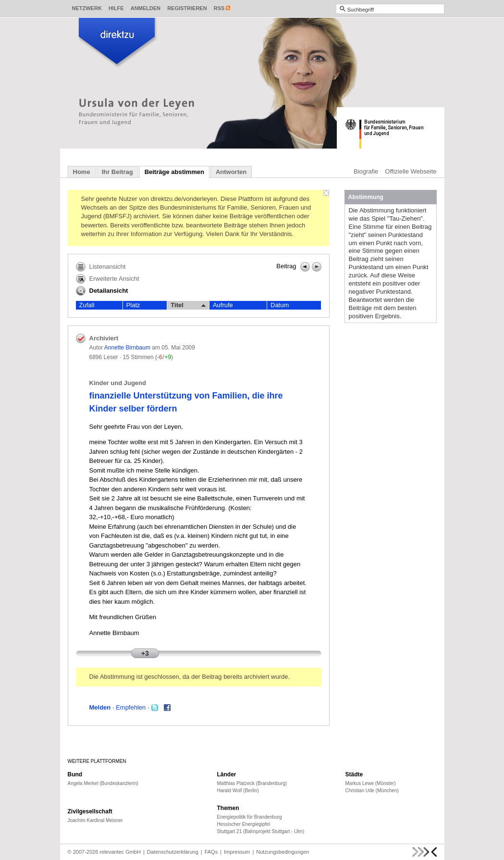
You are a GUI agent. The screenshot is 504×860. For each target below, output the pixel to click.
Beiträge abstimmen (174, 172)
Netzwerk (87, 8)
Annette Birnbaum (127, 348)
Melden (100, 707)
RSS (219, 8)
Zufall (87, 305)
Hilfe (116, 8)
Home (82, 172)
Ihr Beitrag (117, 172)
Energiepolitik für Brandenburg (250, 817)
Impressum (237, 852)
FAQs (211, 852)
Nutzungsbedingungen (283, 852)
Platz (133, 305)
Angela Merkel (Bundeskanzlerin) (103, 783)
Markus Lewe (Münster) (371, 783)
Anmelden (146, 8)
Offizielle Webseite (411, 171)
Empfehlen (131, 707)
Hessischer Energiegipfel (244, 824)
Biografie (366, 171)
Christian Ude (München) (372, 791)
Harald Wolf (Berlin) (238, 791)
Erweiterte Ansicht (108, 279)
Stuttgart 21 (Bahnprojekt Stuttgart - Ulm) (261, 831)
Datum (280, 305)
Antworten (231, 172)
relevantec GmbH (120, 852)
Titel (188, 305)
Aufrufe (223, 305)
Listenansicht (101, 267)
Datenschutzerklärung (173, 852)
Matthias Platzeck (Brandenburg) (252, 783)
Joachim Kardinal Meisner (95, 820)
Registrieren (187, 8)
